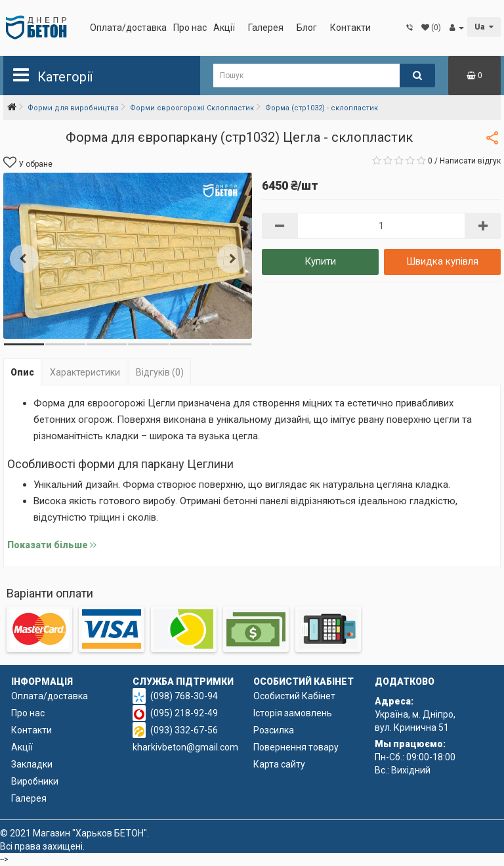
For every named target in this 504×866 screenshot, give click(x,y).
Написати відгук (470, 161)
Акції (224, 28)
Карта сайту (279, 764)
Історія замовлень (293, 713)
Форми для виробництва (73, 108)
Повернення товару (296, 747)
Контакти (350, 28)
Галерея (266, 28)
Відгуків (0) (160, 372)
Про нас (190, 28)
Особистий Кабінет (294, 696)
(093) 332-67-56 (184, 730)
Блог (307, 28)
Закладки (32, 764)
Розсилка (274, 730)
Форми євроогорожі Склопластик (192, 108)
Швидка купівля (442, 261)
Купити (320, 261)
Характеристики (85, 372)
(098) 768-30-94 (184, 696)
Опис (22, 372)
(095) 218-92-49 (184, 713)
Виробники (35, 781)
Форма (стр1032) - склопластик (322, 108)
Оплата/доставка (128, 28)
